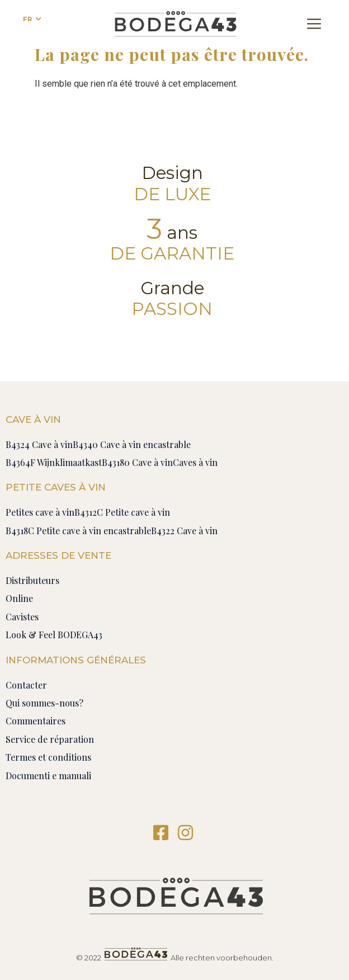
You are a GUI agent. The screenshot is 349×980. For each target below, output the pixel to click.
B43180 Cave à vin (137, 462)
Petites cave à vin (40, 512)
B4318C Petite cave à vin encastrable (78, 531)
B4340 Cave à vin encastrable (132, 444)
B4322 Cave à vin (184, 531)
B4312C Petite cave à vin (122, 512)
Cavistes (22, 617)
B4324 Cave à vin (39, 444)
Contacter (26, 685)
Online (19, 598)
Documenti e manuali (48, 776)
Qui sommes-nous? (44, 703)
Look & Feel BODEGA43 (54, 635)
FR (28, 19)
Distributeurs (32, 580)
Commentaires (36, 721)
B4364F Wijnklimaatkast (54, 462)
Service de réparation (50, 739)
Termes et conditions (48, 757)
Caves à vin (195, 462)
